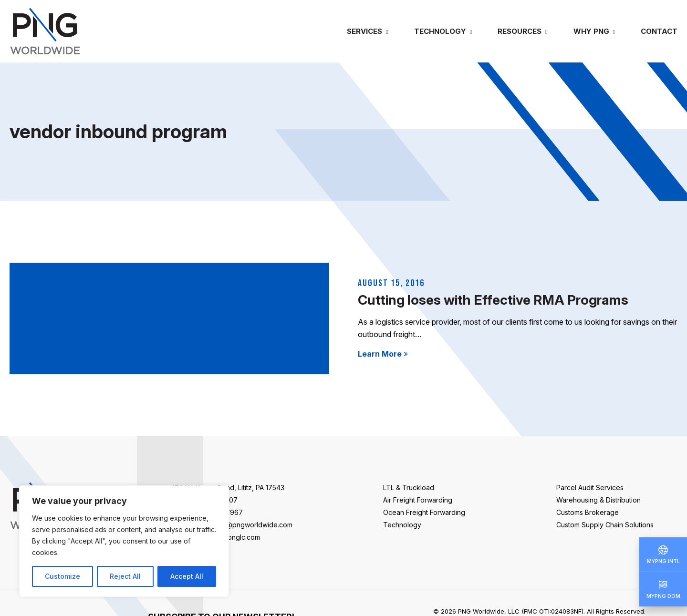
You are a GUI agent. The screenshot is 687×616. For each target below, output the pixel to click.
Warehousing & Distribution (599, 500)
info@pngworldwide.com (253, 525)
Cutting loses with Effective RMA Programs (493, 300)
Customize (62, 576)
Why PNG (591, 31)
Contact (659, 31)
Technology (440, 31)
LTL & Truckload (409, 488)
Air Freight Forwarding (418, 500)
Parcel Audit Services (590, 488)
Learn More (383, 354)
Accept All (187, 576)
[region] (124, 541)
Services (364, 31)
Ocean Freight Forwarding (424, 512)
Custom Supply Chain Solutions (605, 525)
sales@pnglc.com (232, 537)
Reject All (125, 576)
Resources (520, 31)
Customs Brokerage (588, 512)
